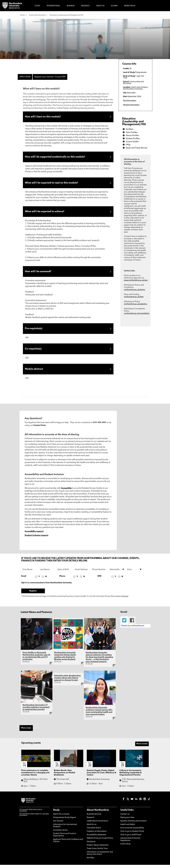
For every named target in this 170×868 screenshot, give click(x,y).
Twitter (124, 624)
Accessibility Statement (96, 838)
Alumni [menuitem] (114, 6)
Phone (62, 579)
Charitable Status (94, 831)
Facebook (132, 624)
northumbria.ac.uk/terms (134, 290)
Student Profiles (133, 139)
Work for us (92, 828)
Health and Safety (128, 828)
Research (91, 821)
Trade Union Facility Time (97, 852)
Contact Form (39, 429)
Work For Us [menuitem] (130, 6)
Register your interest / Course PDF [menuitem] (50, 77)
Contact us (125, 817)
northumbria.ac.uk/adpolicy (136, 304)
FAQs (128, 145)
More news (26, 731)
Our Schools (58, 824)
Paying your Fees (127, 821)
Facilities (130, 129)
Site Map (90, 861)
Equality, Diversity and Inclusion (134, 824)
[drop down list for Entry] (135, 573)
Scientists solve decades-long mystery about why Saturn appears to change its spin (67, 681)
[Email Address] (82, 573)
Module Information (131, 105)
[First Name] (30, 573)
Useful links (127, 813)
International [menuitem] (53, 6)
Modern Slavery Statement (98, 848)
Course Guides (132, 142)
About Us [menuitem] (100, 6)
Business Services (94, 817)
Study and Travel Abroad (136, 148)
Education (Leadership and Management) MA (66, 15)
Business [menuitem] (71, 6)
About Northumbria (98, 813)
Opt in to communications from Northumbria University (47, 586)
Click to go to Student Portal (132, 835)
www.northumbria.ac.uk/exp (136, 280)
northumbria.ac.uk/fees (134, 297)
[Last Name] (47, 573)
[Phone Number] (100, 573)
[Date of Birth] (65, 573)
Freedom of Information (97, 835)
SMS (99, 579)
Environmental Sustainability (132, 831)
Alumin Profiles (132, 136)
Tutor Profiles (132, 132)
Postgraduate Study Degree (64, 821)
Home (22, 15)
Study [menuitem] (37, 6)
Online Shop (125, 847)
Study (56, 813)
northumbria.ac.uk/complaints (137, 314)
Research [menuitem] (85, 6)
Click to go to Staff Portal (131, 838)
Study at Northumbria (37, 15)
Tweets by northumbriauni (133, 629)
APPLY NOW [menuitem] (25, 77)
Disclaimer (91, 845)
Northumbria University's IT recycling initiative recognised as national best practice (36, 711)
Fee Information (130, 101)
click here (125, 600)
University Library (60, 833)
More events (142, 747)
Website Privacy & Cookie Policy (100, 841)
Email (24, 579)
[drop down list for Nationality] (117, 573)
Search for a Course (61, 817)
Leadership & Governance (97, 824)
